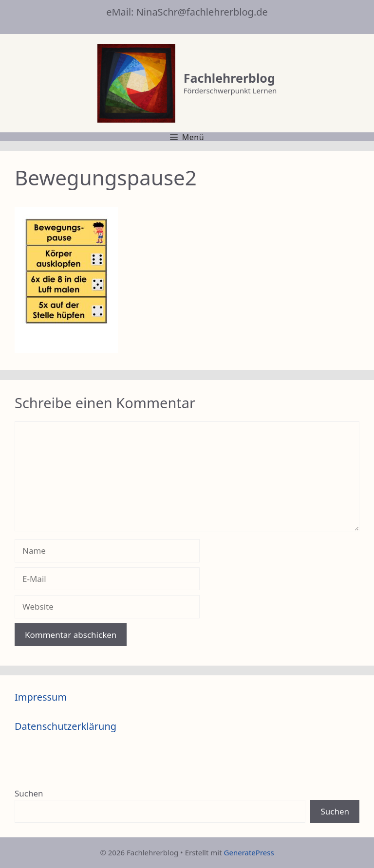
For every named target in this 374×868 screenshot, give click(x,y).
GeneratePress (249, 852)
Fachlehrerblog (229, 78)
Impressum (41, 697)
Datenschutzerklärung (65, 726)
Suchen (29, 793)
